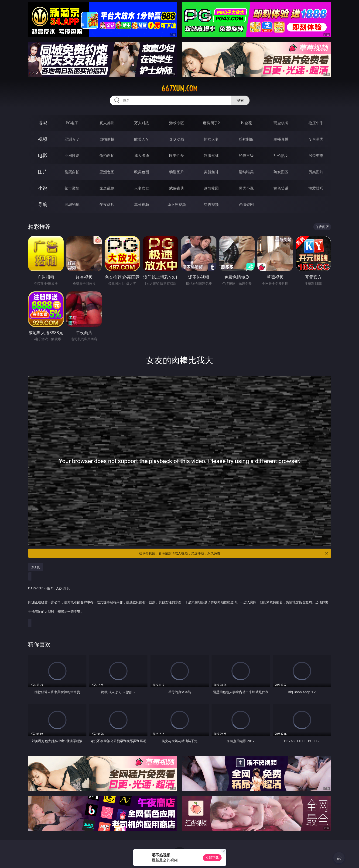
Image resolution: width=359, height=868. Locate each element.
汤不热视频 (177, 204)
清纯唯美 (246, 172)
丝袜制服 (246, 139)
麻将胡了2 (211, 123)
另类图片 (316, 172)
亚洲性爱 (72, 156)
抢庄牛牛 (316, 123)
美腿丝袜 (211, 172)
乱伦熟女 (281, 156)
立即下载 (212, 858)
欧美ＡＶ (142, 139)
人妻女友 (142, 188)
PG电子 (72, 123)
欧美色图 (142, 172)
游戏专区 (177, 123)
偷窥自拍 (72, 172)
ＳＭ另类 (316, 139)
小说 (43, 188)
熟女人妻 (211, 139)
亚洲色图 (107, 172)
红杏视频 (211, 204)
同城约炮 (72, 204)
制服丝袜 (211, 156)
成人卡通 (142, 156)
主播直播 (281, 139)
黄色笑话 (281, 188)
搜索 (240, 100)
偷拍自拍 (107, 156)
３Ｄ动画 (177, 139)
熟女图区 (281, 172)
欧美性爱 (177, 156)
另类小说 (246, 188)
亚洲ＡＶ (72, 139)
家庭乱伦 (107, 188)
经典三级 (246, 156)
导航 (43, 204)
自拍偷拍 (107, 139)
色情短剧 (246, 204)
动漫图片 (177, 172)
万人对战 (142, 123)
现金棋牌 (281, 123)
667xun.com (179, 89)
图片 (43, 172)
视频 (43, 139)
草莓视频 (142, 204)
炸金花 (246, 123)
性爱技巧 (316, 188)
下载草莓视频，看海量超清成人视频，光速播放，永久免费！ (232, 553)
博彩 (43, 123)
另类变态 (316, 156)
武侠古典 (177, 188)
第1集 (36, 567)
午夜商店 (107, 204)
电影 (43, 155)
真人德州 (107, 123)
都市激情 (72, 188)
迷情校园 (211, 188)
